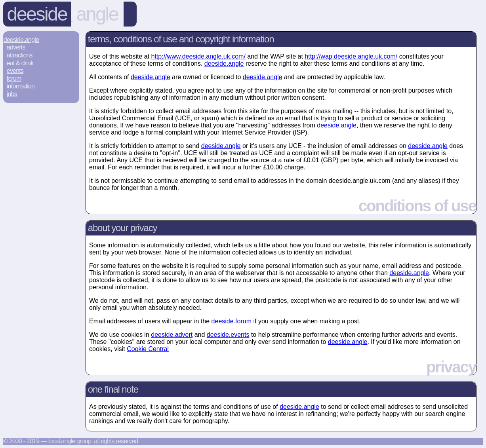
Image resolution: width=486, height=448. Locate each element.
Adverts (16, 47)
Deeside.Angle (21, 40)
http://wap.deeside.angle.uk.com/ (351, 56)
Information (21, 86)
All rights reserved (116, 441)
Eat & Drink (20, 63)
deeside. (224, 64)
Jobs (12, 94)
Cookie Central (148, 349)
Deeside (37, 14)
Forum (14, 79)
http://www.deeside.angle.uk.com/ (198, 56)
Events (15, 71)
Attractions (20, 55)
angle (97, 14)
